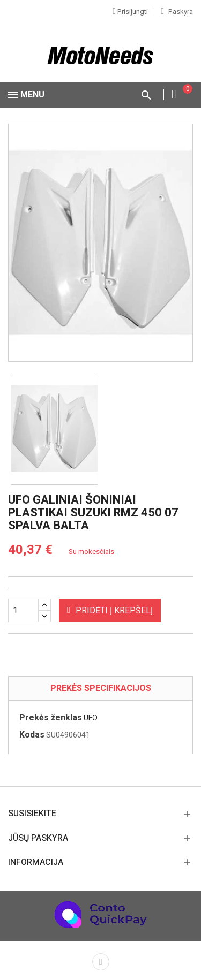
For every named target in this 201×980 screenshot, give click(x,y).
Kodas (32, 735)
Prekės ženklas (51, 718)
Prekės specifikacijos (101, 688)
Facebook (101, 962)
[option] (54, 429)
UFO (91, 718)
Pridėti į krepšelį (110, 611)
